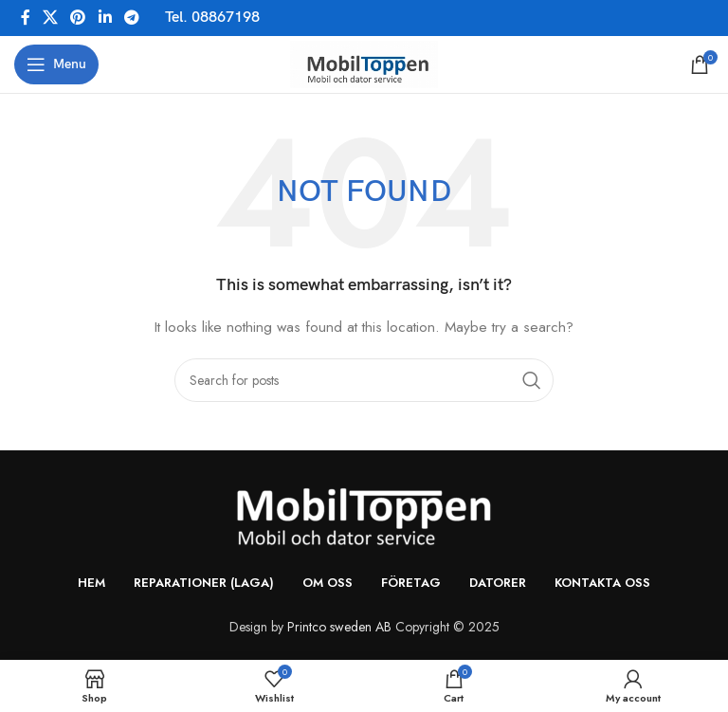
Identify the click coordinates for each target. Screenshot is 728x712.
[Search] (364, 380)
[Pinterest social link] (78, 18)
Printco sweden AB (339, 627)
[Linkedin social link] (105, 18)
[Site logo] (364, 63)
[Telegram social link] (131, 18)
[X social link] (50, 18)
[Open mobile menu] (56, 64)
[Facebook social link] (25, 18)
